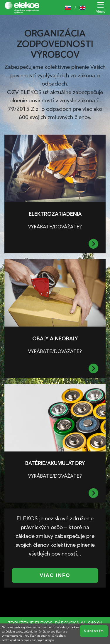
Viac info (55, 575)
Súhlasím (94, 631)
